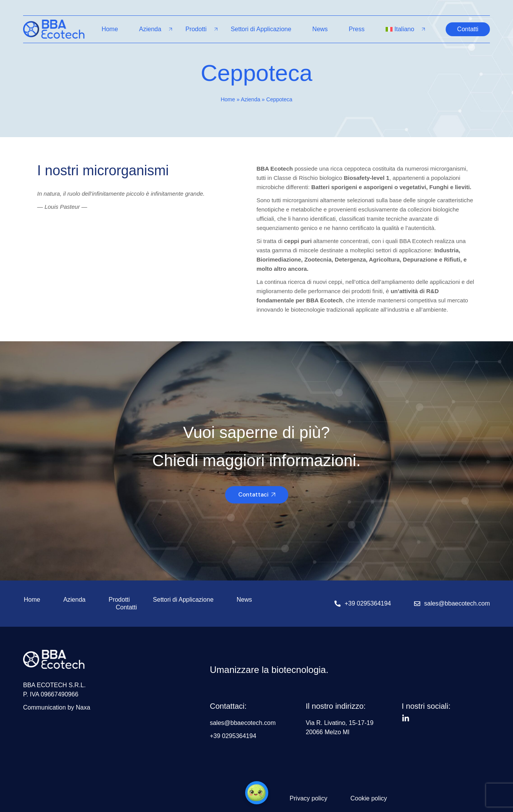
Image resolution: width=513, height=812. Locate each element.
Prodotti (196, 29)
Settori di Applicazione (261, 29)
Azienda (150, 29)
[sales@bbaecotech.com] (417, 604)
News (320, 29)
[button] (257, 793)
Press (357, 29)
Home (110, 29)
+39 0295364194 (368, 603)
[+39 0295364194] (338, 604)
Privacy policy (309, 798)
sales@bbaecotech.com (457, 603)
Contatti (126, 607)
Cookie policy (368, 798)
